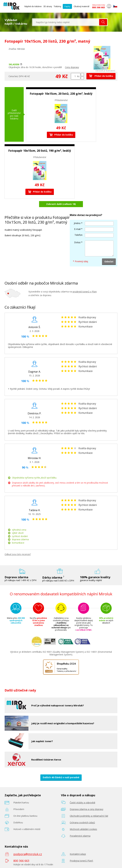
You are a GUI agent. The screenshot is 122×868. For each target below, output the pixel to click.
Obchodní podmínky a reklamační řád (89, 816)
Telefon (78, 235)
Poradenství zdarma (80, 836)
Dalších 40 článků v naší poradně (61, 777)
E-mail (77, 229)
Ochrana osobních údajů (82, 822)
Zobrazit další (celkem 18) (61, 204)
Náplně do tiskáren (33, 6)
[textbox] (66, 22)
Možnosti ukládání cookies (83, 829)
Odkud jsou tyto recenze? (18, 554)
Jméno (77, 223)
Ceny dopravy (72, 67)
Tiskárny (57, 6)
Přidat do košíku (101, 76)
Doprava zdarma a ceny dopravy (86, 809)
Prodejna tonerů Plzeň (81, 861)
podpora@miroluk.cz (28, 854)
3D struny (48, 6)
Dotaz (77, 242)
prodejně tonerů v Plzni (85, 292)
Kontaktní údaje (78, 854)
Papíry (67, 6)
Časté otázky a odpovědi (82, 803)
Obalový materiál (81, 6)
